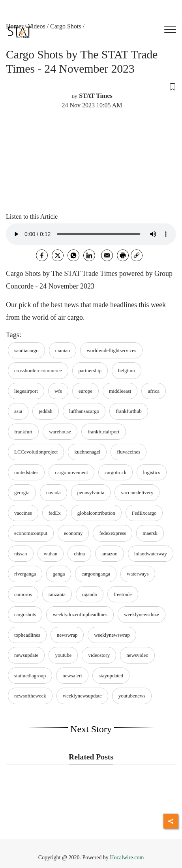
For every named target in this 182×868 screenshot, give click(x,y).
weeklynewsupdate (82, 696)
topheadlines (27, 635)
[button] (91, 86)
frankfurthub (129, 411)
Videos (36, 26)
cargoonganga (96, 574)
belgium (127, 370)
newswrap (67, 635)
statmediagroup (30, 676)
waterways (138, 574)
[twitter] (58, 255)
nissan (21, 554)
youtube (63, 655)
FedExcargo (144, 513)
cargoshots (25, 614)
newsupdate (26, 655)
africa (154, 391)
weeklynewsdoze (142, 614)
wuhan (51, 554)
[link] (137, 255)
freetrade (123, 594)
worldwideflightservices (111, 350)
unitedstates (26, 472)
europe (85, 391)
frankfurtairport (104, 432)
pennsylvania (91, 492)
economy (73, 533)
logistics (151, 472)
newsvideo (137, 655)
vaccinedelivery (137, 492)
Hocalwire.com (127, 858)
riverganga (25, 574)
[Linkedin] (89, 255)
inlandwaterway (151, 554)
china (79, 554)
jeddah (46, 411)
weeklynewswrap (112, 635)
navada (53, 492)
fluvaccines (129, 452)
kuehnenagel (87, 452)
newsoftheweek (30, 696)
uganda (90, 594)
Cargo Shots (66, 26)
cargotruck (115, 472)
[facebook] (42, 255)
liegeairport (26, 391)
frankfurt (23, 432)
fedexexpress (113, 533)
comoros (23, 594)
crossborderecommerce (38, 370)
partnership (90, 370)
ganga (59, 574)
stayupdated (111, 676)
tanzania (57, 594)
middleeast (120, 391)
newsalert (72, 676)
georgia (22, 492)
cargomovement (71, 472)
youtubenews (132, 696)
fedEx (55, 513)
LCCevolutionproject (36, 452)
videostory (99, 655)
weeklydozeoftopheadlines (80, 614)
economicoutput (31, 533)
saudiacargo (26, 350)
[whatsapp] (73, 255)
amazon (109, 554)
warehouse (60, 432)
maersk (150, 533)
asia (18, 411)
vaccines (23, 513)
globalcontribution (96, 513)
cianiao (63, 350)
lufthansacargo (84, 411)
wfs (58, 391)
